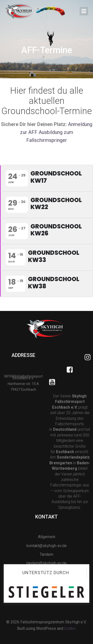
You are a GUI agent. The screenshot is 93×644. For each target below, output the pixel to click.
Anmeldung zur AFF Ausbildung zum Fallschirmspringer (56, 132)
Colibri (70, 628)
